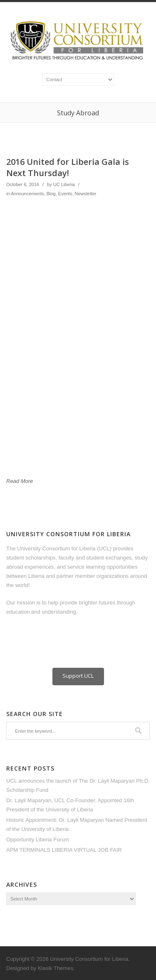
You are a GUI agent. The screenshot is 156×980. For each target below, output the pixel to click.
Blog (51, 194)
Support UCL (78, 676)
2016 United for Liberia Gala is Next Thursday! (68, 167)
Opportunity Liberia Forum (38, 839)
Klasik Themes (56, 968)
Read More (20, 481)
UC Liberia (64, 184)
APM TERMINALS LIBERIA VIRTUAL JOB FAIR (64, 850)
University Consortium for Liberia (89, 959)
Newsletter (86, 194)
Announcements (27, 194)
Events (65, 194)
